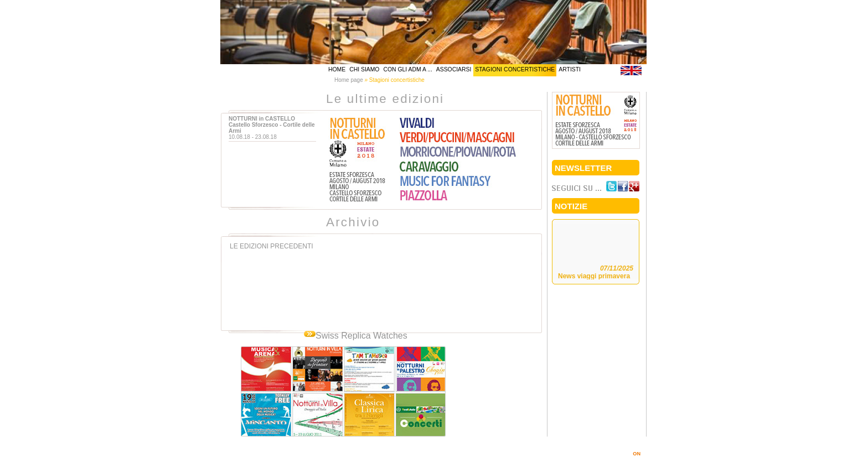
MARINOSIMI (621, 454)
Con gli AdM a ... (407, 69)
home (337, 69)
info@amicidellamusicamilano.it (529, 446)
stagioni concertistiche (515, 69)
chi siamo (364, 69)
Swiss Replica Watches (361, 336)
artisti (570, 69)
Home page (349, 80)
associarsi (454, 69)
